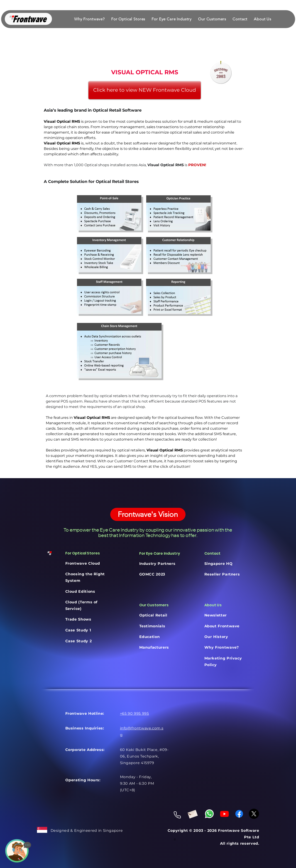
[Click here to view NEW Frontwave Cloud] (145, 90)
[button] (128, 19)
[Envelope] (192, 813)
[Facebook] (239, 814)
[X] (254, 814)
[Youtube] (224, 814)
